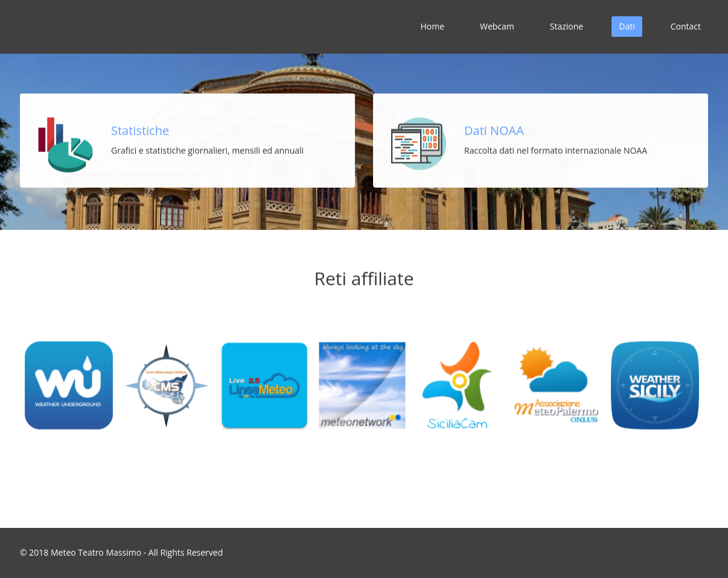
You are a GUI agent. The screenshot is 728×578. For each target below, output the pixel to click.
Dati (627, 26)
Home (432, 26)
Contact (686, 26)
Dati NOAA (494, 130)
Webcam (497, 26)
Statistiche (140, 130)
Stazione (567, 26)
